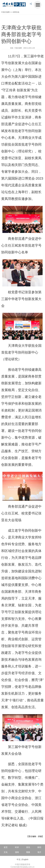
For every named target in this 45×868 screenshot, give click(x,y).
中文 (19, 859)
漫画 (17, 852)
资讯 (28, 847)
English (25, 859)
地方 (39, 852)
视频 (28, 852)
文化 (6, 852)
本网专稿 (16, 12)
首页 (6, 847)
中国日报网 (5, 12)
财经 (39, 847)
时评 (17, 847)
